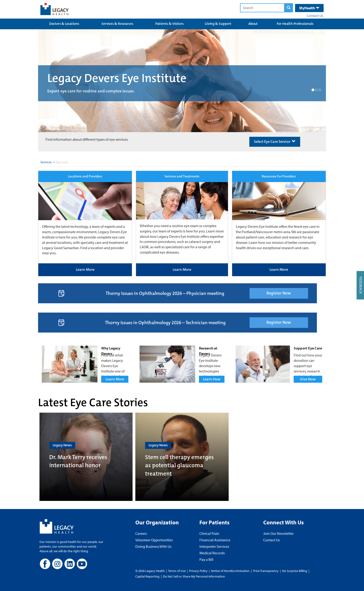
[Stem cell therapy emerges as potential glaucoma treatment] (182, 457)
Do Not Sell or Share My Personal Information (194, 576)
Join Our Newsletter (278, 533)
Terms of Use (177, 571)
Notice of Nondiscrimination (230, 571)
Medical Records (212, 553)
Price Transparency (266, 571)
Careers (141, 533)
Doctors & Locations (64, 24)
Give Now (308, 379)
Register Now (279, 293)
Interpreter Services (214, 546)
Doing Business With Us (153, 546)
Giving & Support (218, 24)
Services (46, 162)
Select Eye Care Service (275, 142)
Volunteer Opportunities (154, 540)
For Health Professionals (295, 24)
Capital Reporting (147, 576)
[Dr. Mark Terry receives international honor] (86, 457)
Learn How (212, 379)
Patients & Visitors (169, 24)
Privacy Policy (198, 571)
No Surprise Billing (295, 571)
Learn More (85, 269)
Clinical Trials (209, 533)
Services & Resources (117, 24)
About (253, 24)
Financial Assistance (215, 540)
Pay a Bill (206, 559)
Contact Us (315, 16)
